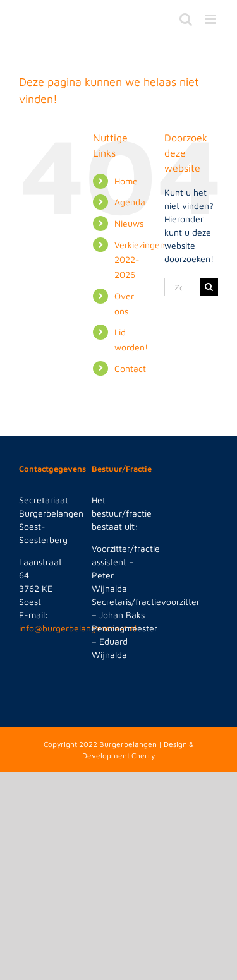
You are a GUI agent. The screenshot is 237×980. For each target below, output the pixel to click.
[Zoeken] (209, 287)
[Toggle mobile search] (186, 19)
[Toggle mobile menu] (211, 19)
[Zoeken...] (182, 287)
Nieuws (129, 223)
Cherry (143, 756)
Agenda (130, 202)
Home (126, 181)
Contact (130, 368)
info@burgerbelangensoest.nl (78, 628)
